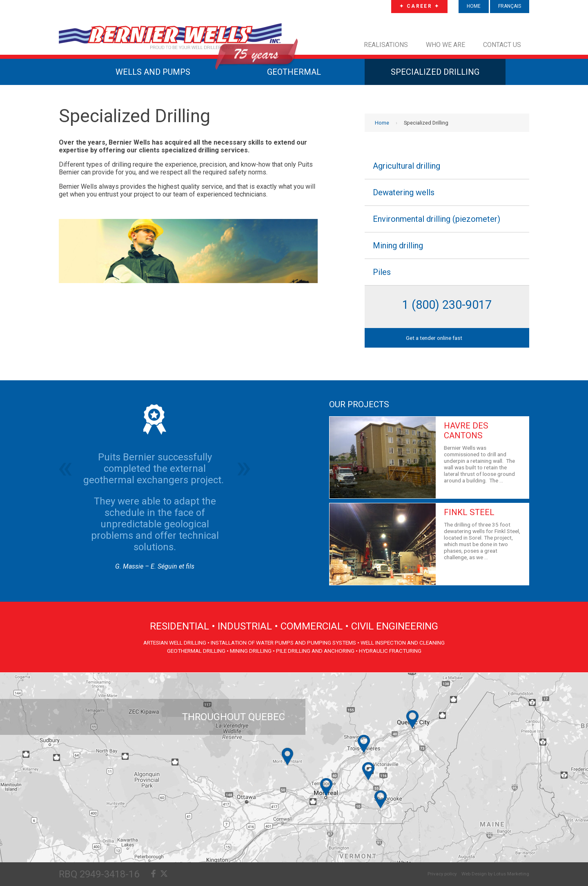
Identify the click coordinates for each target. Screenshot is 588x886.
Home (382, 123)
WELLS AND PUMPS (153, 72)
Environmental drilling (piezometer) (437, 219)
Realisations (386, 45)
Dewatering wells (404, 192)
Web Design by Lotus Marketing (495, 874)
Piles (382, 272)
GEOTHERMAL (294, 72)
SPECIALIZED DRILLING (435, 72)
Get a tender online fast (434, 338)
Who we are (445, 45)
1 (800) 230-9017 (447, 305)
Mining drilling (398, 245)
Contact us (502, 45)
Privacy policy (442, 874)
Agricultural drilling (406, 166)
